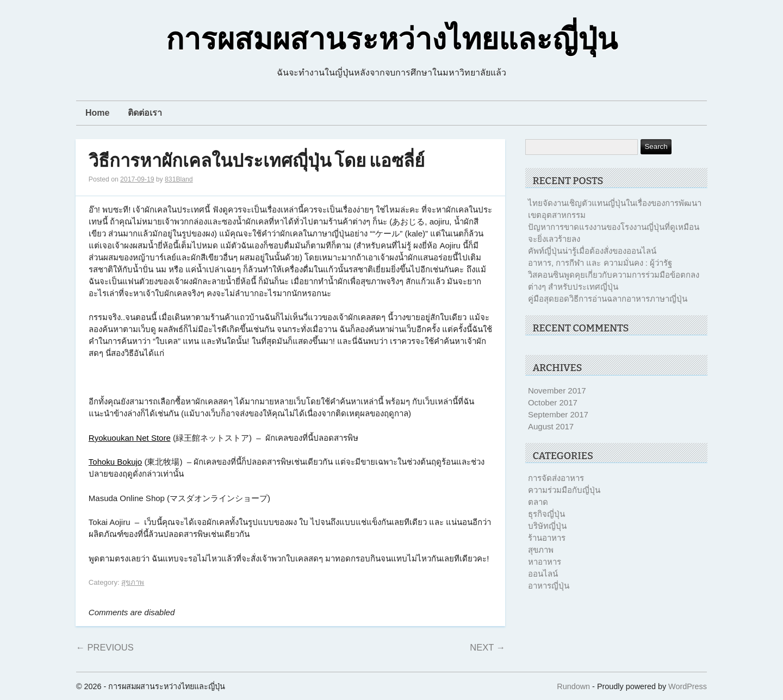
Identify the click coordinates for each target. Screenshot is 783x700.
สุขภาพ (133, 582)
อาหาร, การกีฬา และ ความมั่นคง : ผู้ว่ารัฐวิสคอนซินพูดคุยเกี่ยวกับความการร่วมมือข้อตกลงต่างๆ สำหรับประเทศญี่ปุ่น (614, 275)
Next (487, 647)
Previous (104, 647)
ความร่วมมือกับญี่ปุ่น (564, 490)
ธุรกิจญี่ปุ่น (546, 514)
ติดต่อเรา (145, 113)
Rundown (573, 686)
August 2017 (551, 426)
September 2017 (558, 414)
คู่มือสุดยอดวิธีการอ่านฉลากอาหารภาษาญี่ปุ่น (608, 299)
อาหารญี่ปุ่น (549, 586)
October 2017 (553, 402)
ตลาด (538, 502)
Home (97, 113)
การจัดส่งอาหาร (556, 478)
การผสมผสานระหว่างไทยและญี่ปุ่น (392, 40)
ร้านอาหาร (547, 538)
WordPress (688, 686)
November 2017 (557, 390)
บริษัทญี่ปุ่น (547, 526)
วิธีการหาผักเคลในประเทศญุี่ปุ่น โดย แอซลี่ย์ (257, 161)
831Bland (179, 179)
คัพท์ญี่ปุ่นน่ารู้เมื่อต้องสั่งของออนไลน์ (592, 251)
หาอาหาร (545, 562)
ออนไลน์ (543, 574)
